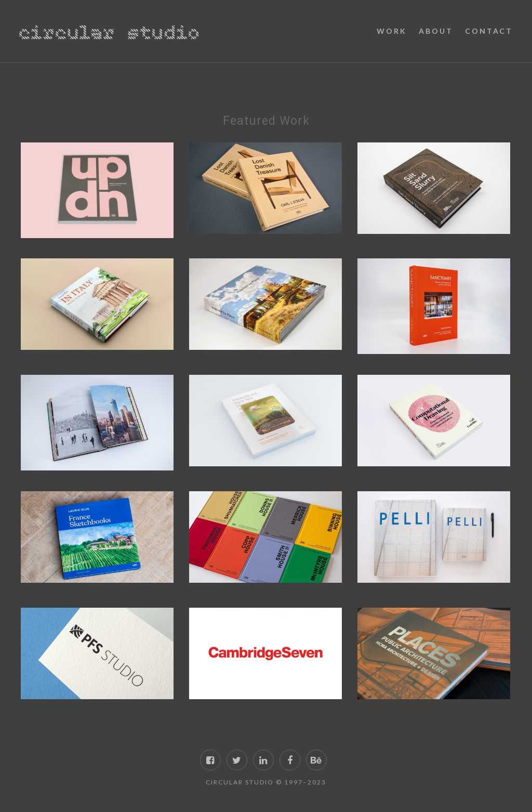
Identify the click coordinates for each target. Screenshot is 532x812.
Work (391, 31)
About (436, 31)
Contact (489, 31)
